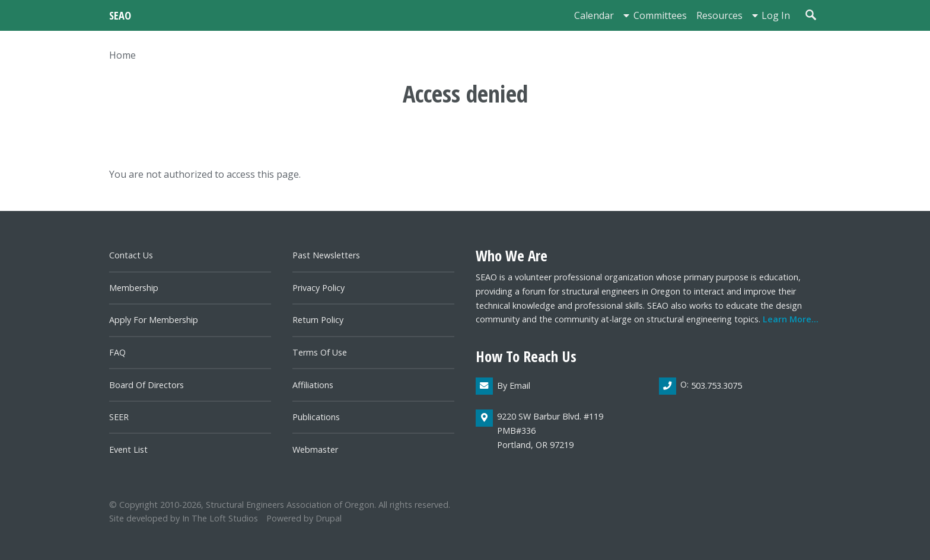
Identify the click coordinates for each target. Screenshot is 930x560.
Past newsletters (326, 255)
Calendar (594, 15)
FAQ (117, 352)
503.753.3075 (716, 385)
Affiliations (313, 385)
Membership (134, 288)
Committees (660, 15)
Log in (776, 15)
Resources (719, 15)
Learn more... (791, 319)
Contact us (131, 255)
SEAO (120, 15)
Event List (128, 449)
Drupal (329, 518)
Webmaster (315, 449)
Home (122, 55)
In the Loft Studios (220, 518)
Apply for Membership (154, 320)
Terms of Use (320, 352)
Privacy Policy (319, 288)
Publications (316, 417)
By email (514, 385)
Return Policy (318, 320)
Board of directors (146, 385)
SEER (119, 417)
